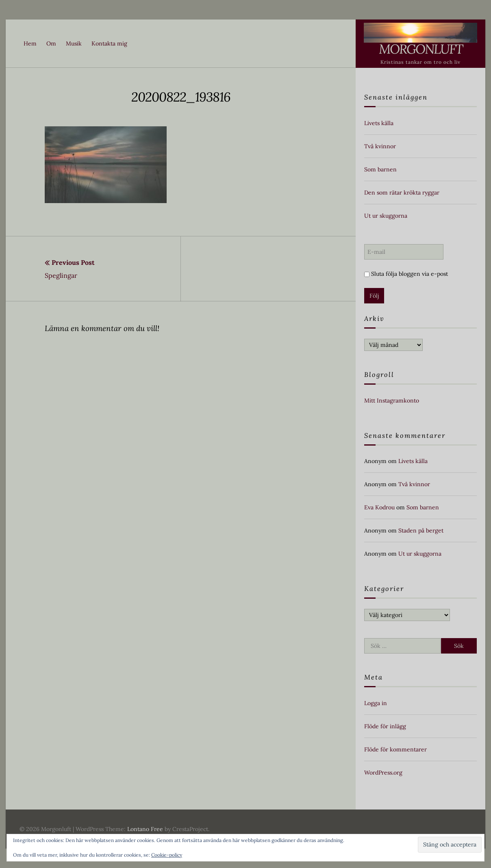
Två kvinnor (380, 146)
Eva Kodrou (379, 507)
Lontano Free (145, 829)
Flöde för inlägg (385, 726)
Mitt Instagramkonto (392, 400)
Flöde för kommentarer (395, 749)
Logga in (376, 703)
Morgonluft (421, 49)
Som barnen (380, 169)
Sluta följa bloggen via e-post (406, 274)
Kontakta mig (109, 43)
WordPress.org (383, 773)
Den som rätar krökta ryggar (402, 193)
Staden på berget (421, 530)
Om (51, 43)
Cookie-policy (167, 855)
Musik (74, 43)
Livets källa (379, 123)
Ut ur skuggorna (386, 216)
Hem (30, 43)
